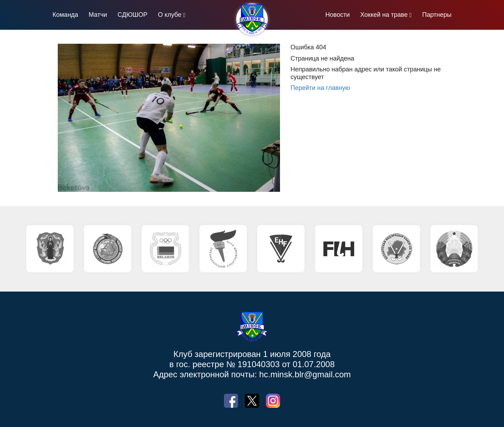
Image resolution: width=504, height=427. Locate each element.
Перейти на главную (320, 88)
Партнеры (437, 15)
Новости (338, 15)
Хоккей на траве (384, 15)
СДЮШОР (132, 15)
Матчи (98, 15)
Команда (65, 15)
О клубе (170, 15)
